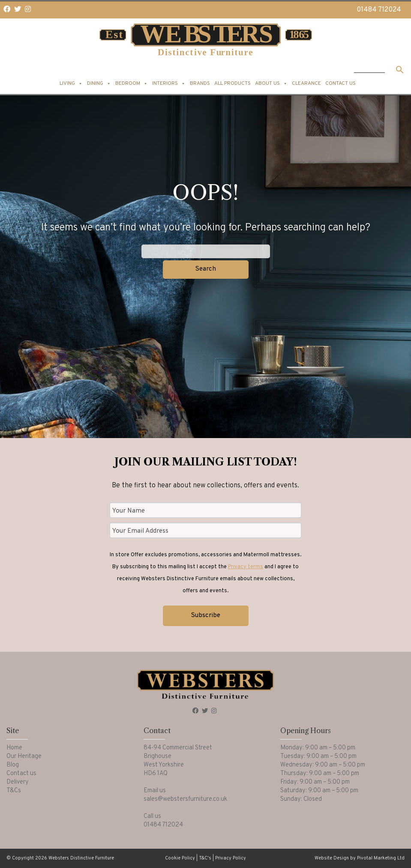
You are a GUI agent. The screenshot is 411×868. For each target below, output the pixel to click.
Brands (200, 84)
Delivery (18, 782)
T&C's (205, 858)
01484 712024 (379, 10)
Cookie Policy (180, 858)
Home (14, 748)
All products (232, 84)
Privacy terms (246, 567)
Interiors (169, 84)
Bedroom (132, 84)
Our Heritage (24, 756)
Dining (99, 84)
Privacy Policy (231, 858)
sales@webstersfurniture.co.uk (185, 799)
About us (271, 84)
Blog (13, 765)
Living (71, 84)
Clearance (306, 84)
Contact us (340, 84)
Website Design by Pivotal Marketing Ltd (360, 858)
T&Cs (14, 791)
